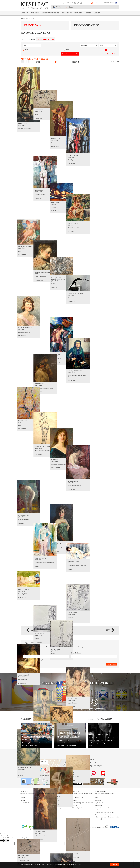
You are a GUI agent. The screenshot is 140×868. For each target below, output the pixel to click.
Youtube (103, 774)
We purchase (25, 803)
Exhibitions (67, 13)
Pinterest (94, 774)
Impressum (98, 805)
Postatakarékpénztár (77, 808)
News (97, 798)
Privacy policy (37, 660)
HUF (25, 50)
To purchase (49, 803)
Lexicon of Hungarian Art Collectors (82, 803)
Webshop (35, 13)
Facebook (74, 774)
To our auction (50, 800)
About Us (98, 800)
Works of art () (46, 40)
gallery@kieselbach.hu (83, 3)
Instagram (84, 774)
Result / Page (115, 61)
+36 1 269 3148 (69, 3)
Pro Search (74, 805)
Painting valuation (51, 798)
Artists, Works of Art (50, 13)
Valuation (79, 13)
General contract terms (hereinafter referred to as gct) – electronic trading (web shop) (107, 817)
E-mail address (76, 653)
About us (98, 13)
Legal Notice (99, 803)
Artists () (28, 40)
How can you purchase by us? (104, 812)
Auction (23, 798)
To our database (50, 805)
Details (79, 864)
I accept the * (33, 660)
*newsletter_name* (29, 653)
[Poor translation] (7, 841)
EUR (66, 50)
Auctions (25, 13)
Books (88, 13)
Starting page (25, 18)
